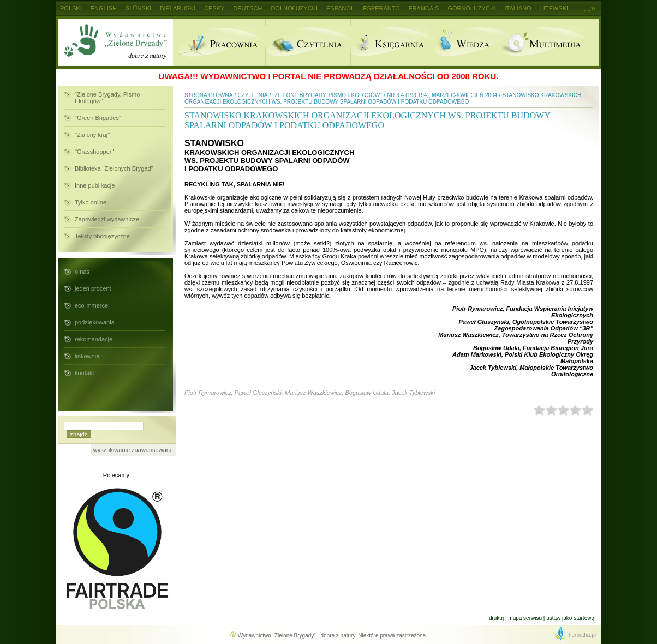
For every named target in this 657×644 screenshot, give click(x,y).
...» (589, 8)
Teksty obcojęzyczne (102, 236)
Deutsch (247, 8)
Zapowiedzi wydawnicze (107, 219)
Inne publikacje (95, 185)
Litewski (554, 8)
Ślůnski (138, 8)
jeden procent (93, 288)
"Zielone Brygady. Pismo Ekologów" (107, 98)
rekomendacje (94, 339)
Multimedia (548, 43)
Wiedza (465, 43)
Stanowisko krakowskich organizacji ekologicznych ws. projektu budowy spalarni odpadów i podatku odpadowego (383, 98)
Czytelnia (308, 43)
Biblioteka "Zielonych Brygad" (114, 168)
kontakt (84, 373)
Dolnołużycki (294, 8)
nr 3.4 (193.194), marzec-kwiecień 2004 (442, 95)
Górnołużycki (471, 8)
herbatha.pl (582, 635)
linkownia (87, 356)
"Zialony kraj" (92, 135)
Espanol (340, 8)
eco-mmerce (91, 305)
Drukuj (496, 618)
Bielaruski (178, 8)
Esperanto (381, 8)
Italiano (518, 8)
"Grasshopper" (94, 152)
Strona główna (208, 95)
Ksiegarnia (391, 43)
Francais (424, 8)
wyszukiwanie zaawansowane (133, 450)
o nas (82, 272)
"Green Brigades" (98, 118)
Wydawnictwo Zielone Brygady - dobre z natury (116, 43)
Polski (71, 8)
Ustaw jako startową (570, 618)
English (104, 8)
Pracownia (219, 43)
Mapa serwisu (525, 618)
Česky (214, 8)
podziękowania (95, 322)
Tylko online (91, 202)
